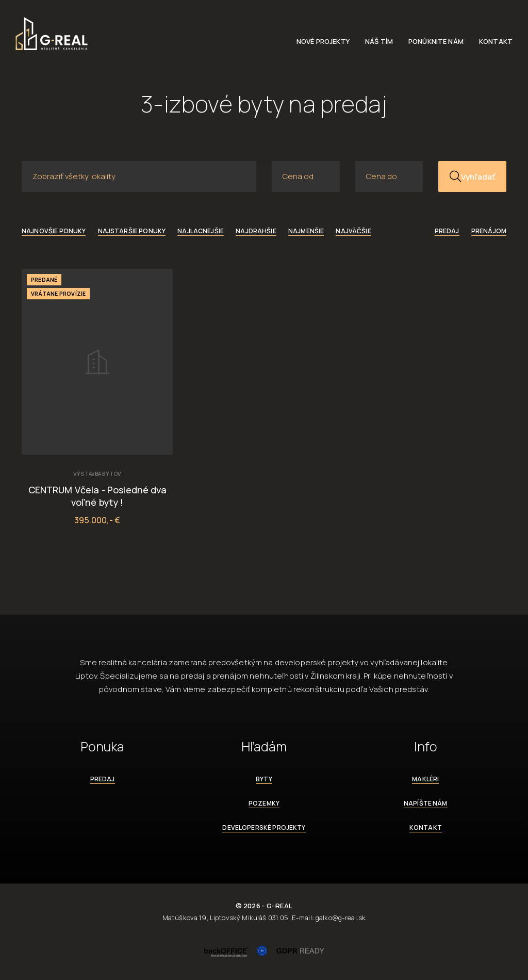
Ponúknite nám (436, 41)
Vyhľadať (472, 176)
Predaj (447, 231)
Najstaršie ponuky (132, 231)
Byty (264, 779)
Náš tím (379, 41)
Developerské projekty (264, 828)
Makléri (425, 779)
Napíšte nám (426, 803)
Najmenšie (306, 231)
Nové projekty (323, 41)
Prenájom (489, 231)
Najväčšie (353, 231)
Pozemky (264, 803)
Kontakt (496, 41)
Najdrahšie (256, 231)
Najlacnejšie (201, 231)
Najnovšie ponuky (54, 231)
